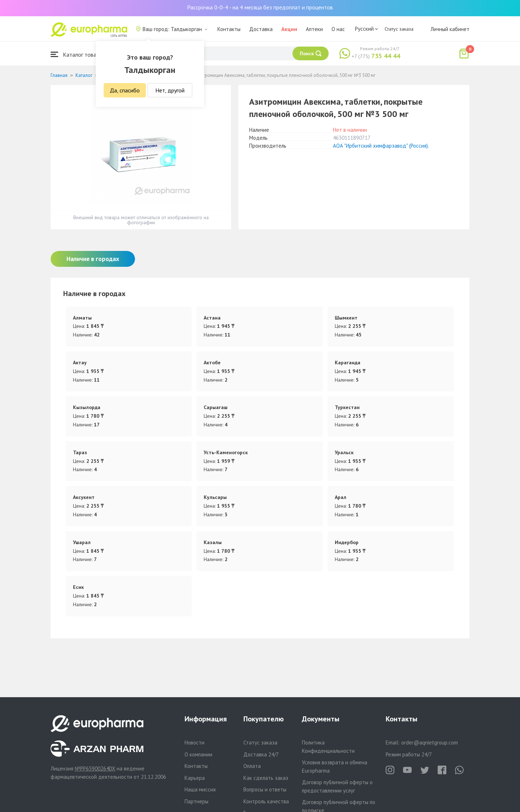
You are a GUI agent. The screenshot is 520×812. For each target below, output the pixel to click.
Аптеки (314, 29)
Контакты (229, 29)
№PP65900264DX (95, 768)
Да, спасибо (125, 90)
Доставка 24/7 (261, 754)
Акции (289, 29)
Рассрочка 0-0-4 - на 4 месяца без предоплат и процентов (260, 7)
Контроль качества (266, 801)
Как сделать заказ (266, 778)
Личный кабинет (450, 29)
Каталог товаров (78, 54)
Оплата (252, 766)
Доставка (261, 29)
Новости (194, 742)
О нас (338, 29)
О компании (198, 754)
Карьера (195, 778)
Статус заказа (399, 29)
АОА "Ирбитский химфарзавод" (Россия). (381, 146)
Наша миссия (200, 789)
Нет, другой (170, 90)
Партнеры (196, 801)
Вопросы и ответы (265, 789)
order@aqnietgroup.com (430, 742)
